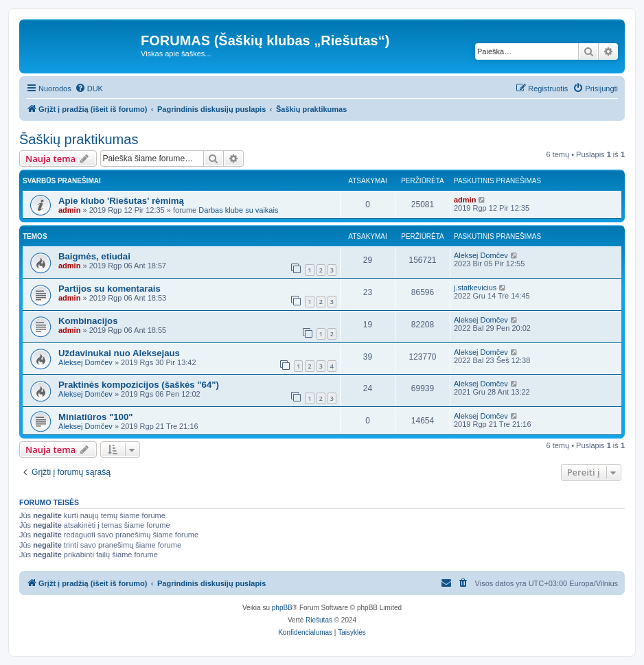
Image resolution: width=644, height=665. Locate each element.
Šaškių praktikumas (79, 139)
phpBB (282, 608)
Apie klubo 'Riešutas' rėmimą (121, 201)
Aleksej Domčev (481, 255)
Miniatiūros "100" (96, 417)
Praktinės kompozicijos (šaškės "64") (139, 385)
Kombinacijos (88, 321)
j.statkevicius (475, 288)
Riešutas (319, 620)
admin (69, 210)
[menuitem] (89, 89)
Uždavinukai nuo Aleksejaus (119, 353)
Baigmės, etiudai (94, 256)
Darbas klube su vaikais (238, 210)
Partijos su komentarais (110, 289)
